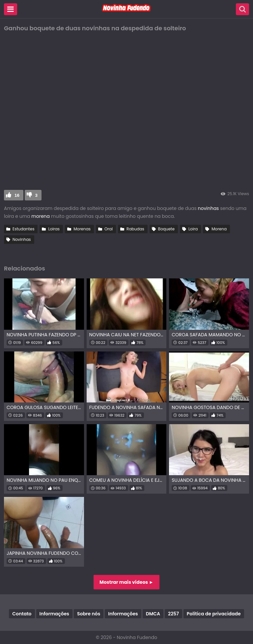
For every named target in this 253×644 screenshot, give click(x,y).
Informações (54, 614)
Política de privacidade (214, 614)
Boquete (166, 229)
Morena (219, 229)
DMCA (153, 614)
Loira (193, 229)
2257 (173, 614)
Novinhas (22, 239)
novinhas (209, 208)
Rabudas (135, 229)
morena (41, 216)
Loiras (54, 229)
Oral (109, 229)
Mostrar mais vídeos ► (126, 582)
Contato (22, 614)
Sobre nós (89, 614)
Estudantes (23, 229)
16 (17, 195)
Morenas (82, 229)
